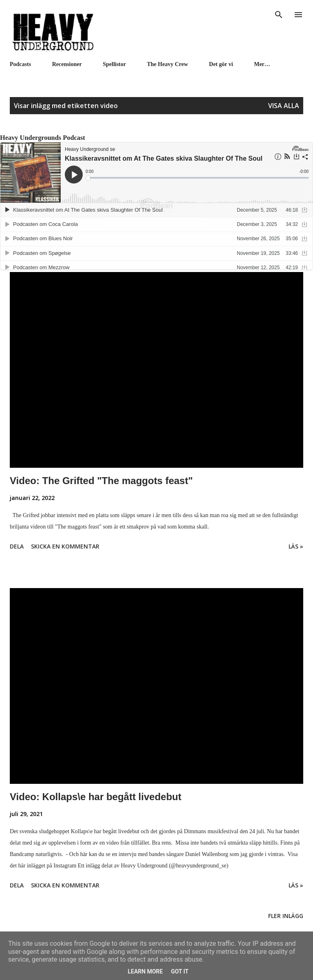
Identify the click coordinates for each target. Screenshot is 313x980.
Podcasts (20, 64)
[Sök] (279, 15)
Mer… (262, 64)
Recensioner (67, 64)
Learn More (145, 971)
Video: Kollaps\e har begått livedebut (96, 797)
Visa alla (284, 106)
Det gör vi (221, 64)
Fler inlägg (286, 916)
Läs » (296, 546)
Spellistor (114, 64)
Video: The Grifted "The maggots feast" (101, 481)
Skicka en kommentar (65, 546)
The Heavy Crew (168, 64)
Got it (180, 971)
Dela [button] (17, 546)
